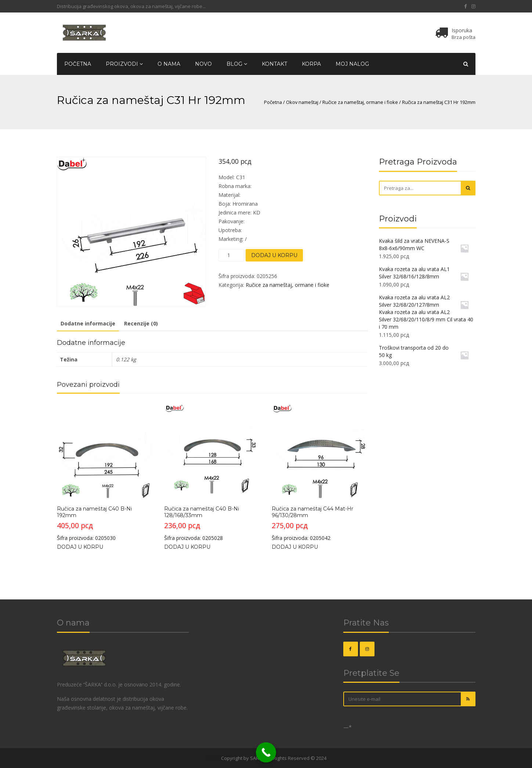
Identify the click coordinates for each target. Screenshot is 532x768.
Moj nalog (352, 64)
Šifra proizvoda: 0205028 (212, 472)
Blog (237, 64)
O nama (169, 64)
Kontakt (274, 64)
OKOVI (213, 758)
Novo (203, 64)
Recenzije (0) (141, 323)
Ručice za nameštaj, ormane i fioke (360, 102)
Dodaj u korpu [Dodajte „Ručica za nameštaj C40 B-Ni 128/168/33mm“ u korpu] (187, 547)
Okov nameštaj (302, 102)
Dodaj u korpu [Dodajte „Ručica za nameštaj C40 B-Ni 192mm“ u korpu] (80, 547)
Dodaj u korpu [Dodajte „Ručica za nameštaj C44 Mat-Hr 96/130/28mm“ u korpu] (295, 547)
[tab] (88, 324)
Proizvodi (124, 64)
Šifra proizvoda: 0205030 (105, 472)
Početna (78, 64)
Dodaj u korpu (274, 255)
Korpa (311, 64)
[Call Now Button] (266, 752)
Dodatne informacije (88, 323)
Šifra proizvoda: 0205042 (320, 472)
